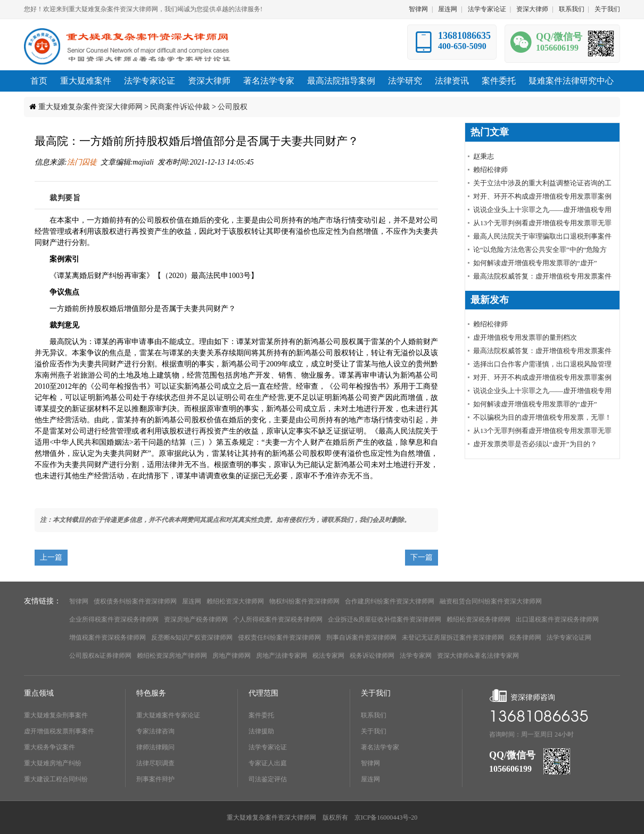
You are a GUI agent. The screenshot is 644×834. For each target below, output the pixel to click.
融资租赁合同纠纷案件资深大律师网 (491, 601)
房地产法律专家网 (282, 656)
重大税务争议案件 (49, 747)
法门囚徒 (82, 162)
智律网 (418, 9)
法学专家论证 (487, 9)
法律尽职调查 (155, 763)
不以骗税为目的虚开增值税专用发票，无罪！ (542, 417)
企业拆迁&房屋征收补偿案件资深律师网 (385, 619)
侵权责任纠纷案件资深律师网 (279, 637)
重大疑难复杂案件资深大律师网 (90, 107)
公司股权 (233, 107)
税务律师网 (525, 637)
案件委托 (261, 715)
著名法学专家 (380, 747)
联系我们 (572, 9)
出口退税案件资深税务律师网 (557, 619)
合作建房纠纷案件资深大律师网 (390, 601)
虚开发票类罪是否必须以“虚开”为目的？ (535, 444)
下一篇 (422, 557)
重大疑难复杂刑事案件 (56, 715)
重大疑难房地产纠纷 (53, 763)
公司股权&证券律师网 (100, 656)
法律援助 (261, 731)
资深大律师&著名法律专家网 (478, 656)
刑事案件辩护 (155, 779)
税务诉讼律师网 (372, 656)
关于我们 (607, 9)
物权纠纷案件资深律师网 (304, 601)
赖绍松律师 (490, 170)
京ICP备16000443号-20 (386, 817)
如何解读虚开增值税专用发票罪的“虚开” (535, 263)
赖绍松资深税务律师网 (478, 619)
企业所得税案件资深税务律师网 (114, 619)
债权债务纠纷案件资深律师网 (135, 601)
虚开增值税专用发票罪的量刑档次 (525, 337)
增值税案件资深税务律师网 (108, 637)
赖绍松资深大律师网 (235, 601)
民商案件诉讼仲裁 (180, 107)
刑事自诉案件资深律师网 (361, 637)
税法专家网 (328, 656)
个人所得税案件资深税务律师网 (278, 619)
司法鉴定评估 (268, 779)
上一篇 (51, 557)
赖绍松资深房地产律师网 (172, 656)
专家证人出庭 (268, 763)
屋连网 (448, 9)
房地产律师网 (232, 656)
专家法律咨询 (155, 731)
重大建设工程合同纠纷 (56, 779)
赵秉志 (484, 156)
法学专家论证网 (569, 637)
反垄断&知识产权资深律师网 (192, 637)
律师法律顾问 (155, 747)
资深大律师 (532, 9)
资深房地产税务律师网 (196, 619)
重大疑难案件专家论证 (168, 715)
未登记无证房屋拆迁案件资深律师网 (453, 637)
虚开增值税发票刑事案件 (59, 731)
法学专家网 (416, 656)
